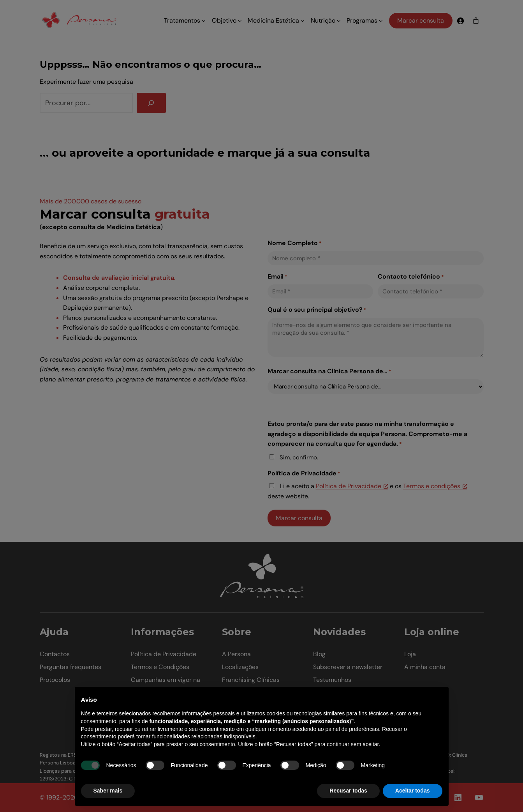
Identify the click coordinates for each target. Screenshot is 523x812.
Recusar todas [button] (348, 791)
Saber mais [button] (108, 791)
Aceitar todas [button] (413, 791)
